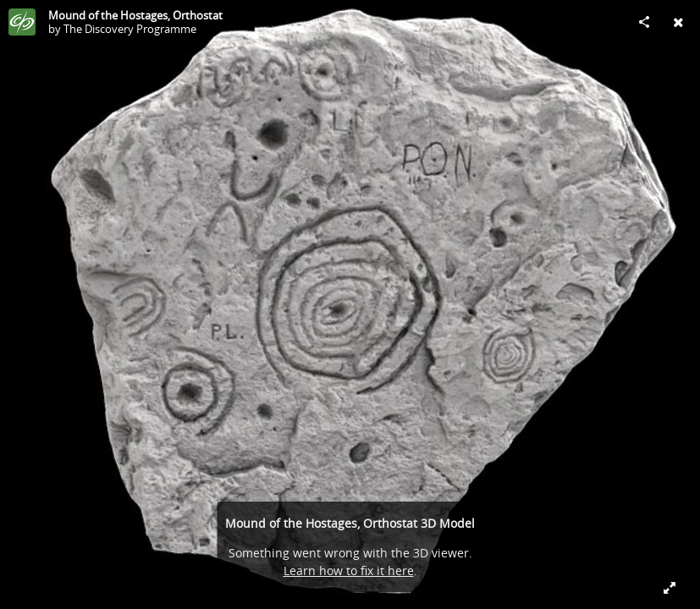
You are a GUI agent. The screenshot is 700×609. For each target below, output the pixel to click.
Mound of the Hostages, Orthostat (135, 15)
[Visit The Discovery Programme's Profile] (22, 22)
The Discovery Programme (130, 29)
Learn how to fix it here (349, 571)
